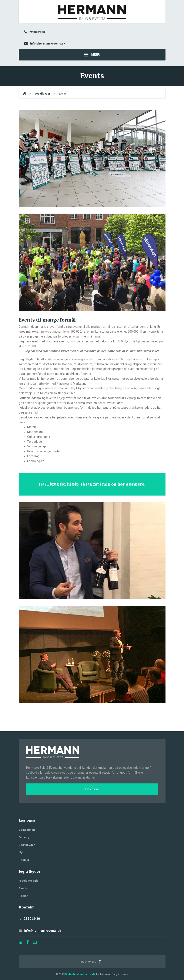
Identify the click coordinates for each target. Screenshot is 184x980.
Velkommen (27, 830)
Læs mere (92, 789)
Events (23, 888)
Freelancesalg (29, 881)
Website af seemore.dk (80, 974)
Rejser (23, 896)
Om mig (24, 837)
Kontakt (24, 860)
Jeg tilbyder (27, 845)
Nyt (21, 852)
